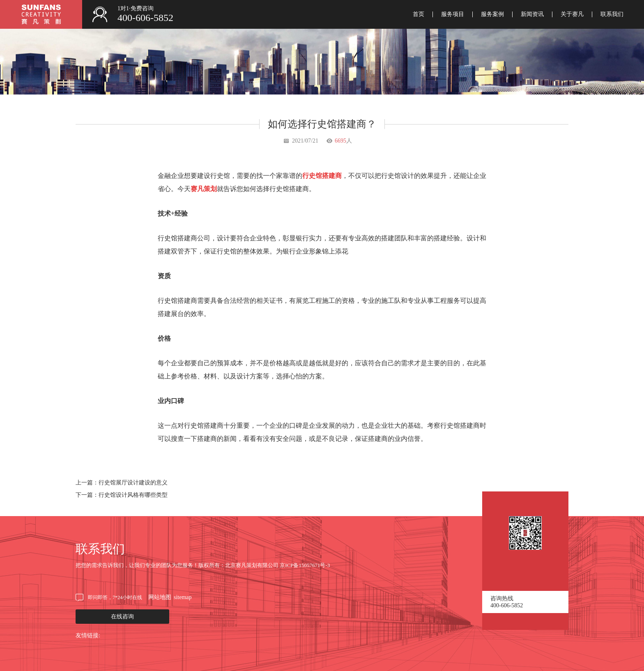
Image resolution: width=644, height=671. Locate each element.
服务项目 (453, 14)
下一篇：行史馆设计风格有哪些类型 (122, 495)
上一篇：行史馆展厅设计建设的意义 (122, 483)
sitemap (183, 597)
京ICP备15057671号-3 (305, 565)
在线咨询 (122, 617)
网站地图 (160, 597)
